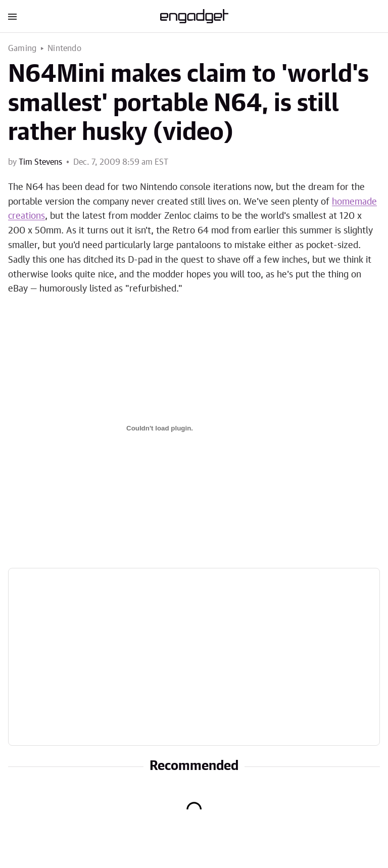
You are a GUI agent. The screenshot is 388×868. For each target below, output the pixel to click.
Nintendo (64, 49)
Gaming (22, 49)
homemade (354, 202)
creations (27, 216)
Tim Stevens (40, 162)
